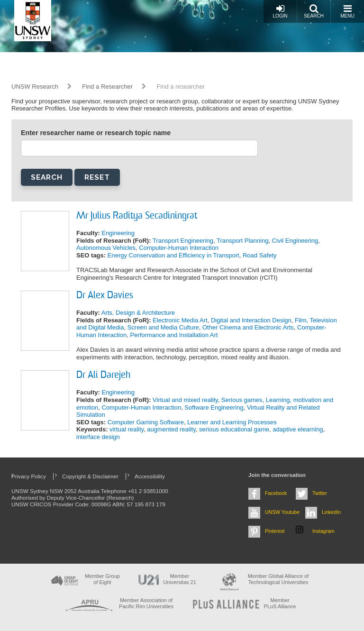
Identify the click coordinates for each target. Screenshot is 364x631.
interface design (98, 437)
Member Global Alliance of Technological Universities (278, 579)
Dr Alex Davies (105, 296)
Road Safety (260, 255)
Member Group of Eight (102, 579)
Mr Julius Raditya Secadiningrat (137, 216)
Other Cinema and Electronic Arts (248, 327)
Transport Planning (242, 241)
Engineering (118, 233)
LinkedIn (331, 512)
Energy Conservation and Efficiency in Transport (173, 255)
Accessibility (150, 476)
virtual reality (127, 429)
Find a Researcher (107, 87)
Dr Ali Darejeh (103, 375)
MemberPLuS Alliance (280, 603)
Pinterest (275, 531)
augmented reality (171, 429)
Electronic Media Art (180, 320)
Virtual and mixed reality (185, 400)
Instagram (323, 531)
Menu (347, 11)
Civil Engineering (295, 241)
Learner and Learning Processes (232, 422)
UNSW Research (35, 87)
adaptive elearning (298, 429)
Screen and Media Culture (163, 327)
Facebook (276, 493)
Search (314, 11)
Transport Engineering (183, 241)
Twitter (320, 493)
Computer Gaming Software (146, 422)
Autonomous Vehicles (106, 248)
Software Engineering (214, 407)
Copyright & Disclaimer (90, 476)
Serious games (242, 400)
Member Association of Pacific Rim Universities (146, 603)
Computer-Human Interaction (179, 248)
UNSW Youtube (282, 512)
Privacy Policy (29, 476)
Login (280, 11)
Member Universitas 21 (180, 579)
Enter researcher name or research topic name (96, 133)
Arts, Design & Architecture (138, 313)
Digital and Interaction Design (251, 320)
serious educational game (234, 429)
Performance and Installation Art (174, 335)
